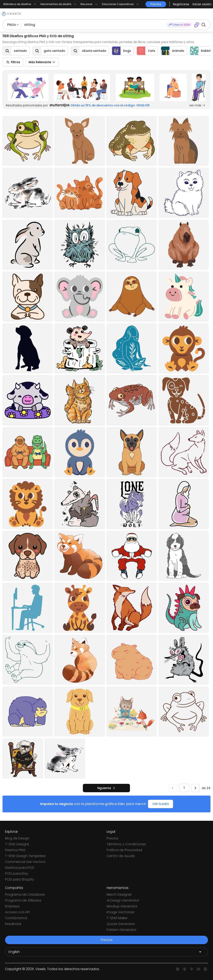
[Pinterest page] (191, 969)
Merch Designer (119, 895)
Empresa (12, 906)
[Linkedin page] (205, 969)
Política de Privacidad (124, 850)
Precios (112, 838)
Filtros (13, 62)
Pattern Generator (122, 930)
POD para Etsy (17, 874)
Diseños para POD (20, 868)
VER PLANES (161, 804)
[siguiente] (106, 788)
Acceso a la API (17, 912)
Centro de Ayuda (121, 856)
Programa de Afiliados (23, 900)
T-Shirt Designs (17, 844)
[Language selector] (106, 952)
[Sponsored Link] (28, 87)
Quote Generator (121, 924)
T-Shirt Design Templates (25, 856)
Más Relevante (42, 62)
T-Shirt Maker (117, 918)
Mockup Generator (122, 906)
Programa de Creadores (25, 895)
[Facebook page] (185, 969)
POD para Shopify (20, 879)
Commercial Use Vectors (25, 862)
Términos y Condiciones (126, 844)
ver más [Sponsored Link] (197, 105)
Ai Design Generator (123, 900)
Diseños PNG (15, 850)
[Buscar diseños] (94, 25)
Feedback (13, 924)
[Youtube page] (198, 969)
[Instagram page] (178, 969)
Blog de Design (17, 838)
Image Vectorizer (121, 912)
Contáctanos (16, 918)
